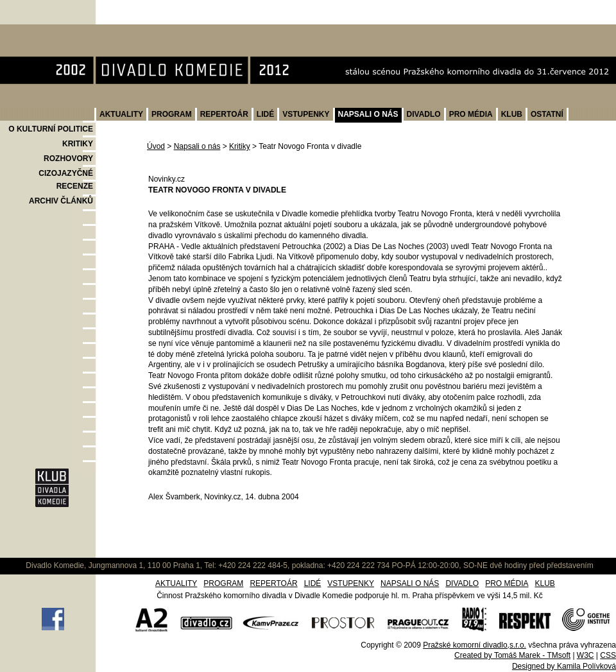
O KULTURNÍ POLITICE (51, 129)
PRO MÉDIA (471, 114)
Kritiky (240, 146)
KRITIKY (78, 144)
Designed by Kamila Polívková (564, 666)
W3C (586, 655)
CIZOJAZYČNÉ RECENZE (66, 180)
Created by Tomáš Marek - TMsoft (512, 655)
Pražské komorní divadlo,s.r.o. (475, 645)
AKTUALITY (121, 114)
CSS (608, 655)
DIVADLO (424, 114)
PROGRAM (172, 114)
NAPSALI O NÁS (368, 114)
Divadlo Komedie (41, 31)
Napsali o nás (197, 146)
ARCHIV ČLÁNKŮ (61, 201)
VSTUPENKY (306, 114)
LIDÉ (265, 114)
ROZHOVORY (68, 159)
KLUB (512, 114)
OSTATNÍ (547, 114)
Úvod (156, 146)
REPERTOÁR (224, 114)
